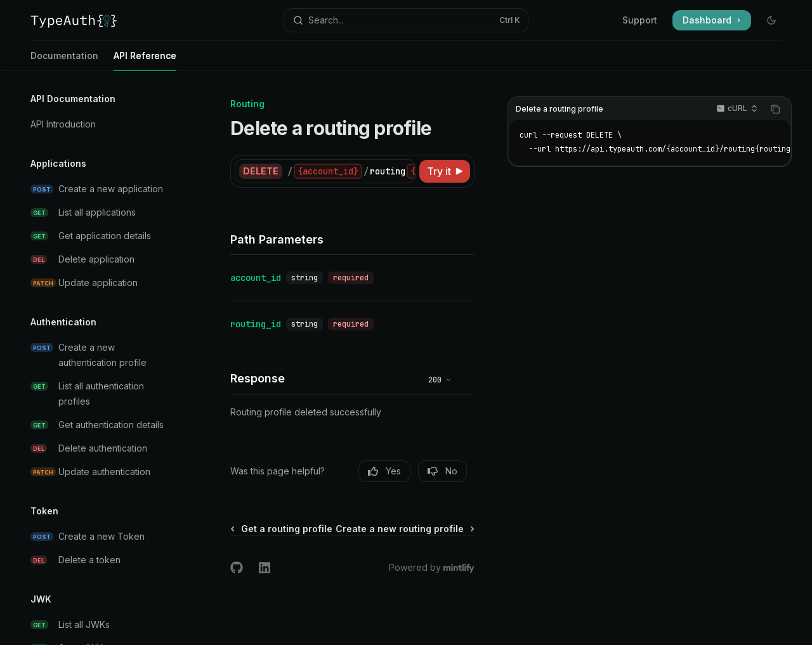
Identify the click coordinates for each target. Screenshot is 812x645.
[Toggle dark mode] (771, 20)
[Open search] (406, 20)
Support (640, 20)
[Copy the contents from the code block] (775, 109)
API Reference (145, 61)
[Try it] (445, 171)
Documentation (64, 61)
